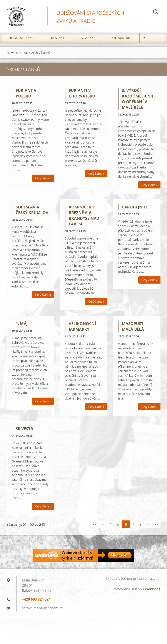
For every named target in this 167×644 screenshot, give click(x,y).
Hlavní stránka (21, 43)
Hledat (156, 13)
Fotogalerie (121, 43)
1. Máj (22, 329)
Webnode (153, 595)
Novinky (58, 43)
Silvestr (24, 434)
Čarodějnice (135, 213)
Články (87, 43)
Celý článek (43, 184)
